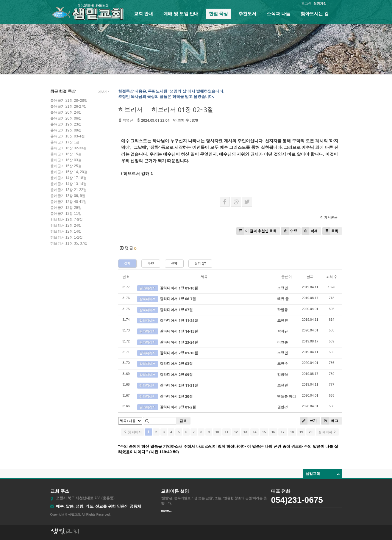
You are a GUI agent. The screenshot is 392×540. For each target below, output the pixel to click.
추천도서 (247, 14)
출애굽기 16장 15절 (66, 154)
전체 (128, 263)
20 (310, 432)
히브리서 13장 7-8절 (67, 220)
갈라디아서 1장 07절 (176, 310)
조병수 (282, 364)
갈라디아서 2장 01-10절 (179, 353)
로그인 (306, 4)
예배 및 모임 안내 (181, 14)
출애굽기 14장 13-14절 (69, 184)
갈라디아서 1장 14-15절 (179, 331)
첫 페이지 (133, 432)
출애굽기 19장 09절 (66, 130)
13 (245, 432)
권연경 (282, 407)
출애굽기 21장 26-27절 (69, 107)
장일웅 (282, 310)
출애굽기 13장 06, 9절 (68, 196)
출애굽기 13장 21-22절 (69, 190)
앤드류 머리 (286, 396)
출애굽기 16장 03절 (66, 160)
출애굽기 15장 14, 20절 (69, 172)
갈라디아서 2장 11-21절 (179, 385)
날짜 (310, 277)
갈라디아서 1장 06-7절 (178, 299)
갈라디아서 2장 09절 (176, 375)
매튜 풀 (283, 299)
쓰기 (308, 421)
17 (282, 432)
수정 (289, 231)
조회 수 (331, 277)
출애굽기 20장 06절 (66, 118)
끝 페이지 (327, 432)
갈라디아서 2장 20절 (176, 396)
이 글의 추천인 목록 (256, 231)
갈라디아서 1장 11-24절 (179, 321)
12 (236, 432)
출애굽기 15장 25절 (66, 166)
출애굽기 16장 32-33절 (69, 148)
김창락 (282, 375)
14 (254, 432)
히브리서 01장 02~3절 (182, 110)
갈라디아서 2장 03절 (176, 364)
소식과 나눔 (278, 14)
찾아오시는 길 (315, 14)
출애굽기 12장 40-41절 (69, 202)
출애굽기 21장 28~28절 (69, 101)
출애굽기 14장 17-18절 (69, 178)
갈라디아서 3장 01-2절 (178, 407)
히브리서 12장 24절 (66, 226)
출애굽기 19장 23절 (66, 124)
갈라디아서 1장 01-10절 (179, 288)
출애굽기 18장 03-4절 (68, 136)
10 (217, 432)
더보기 (103, 92)
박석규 (282, 331)
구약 (151, 264)
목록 (330, 231)
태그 (330, 421)
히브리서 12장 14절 (66, 231)
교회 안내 (143, 14)
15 (264, 432)
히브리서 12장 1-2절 (67, 237)
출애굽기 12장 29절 (66, 208)
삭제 (310, 231)
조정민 (282, 288)
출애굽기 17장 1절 (65, 142)
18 (292, 432)
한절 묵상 (218, 14)
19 (301, 432)
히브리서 (131, 110)
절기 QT (200, 264)
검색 (183, 421)
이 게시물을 (329, 217)
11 (227, 432)
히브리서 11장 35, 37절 (69, 243)
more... (166, 511)
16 (273, 432)
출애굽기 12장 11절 (66, 214)
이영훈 (282, 342)
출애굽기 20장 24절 (66, 112)
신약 (174, 264)
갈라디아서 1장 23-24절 (179, 342)
